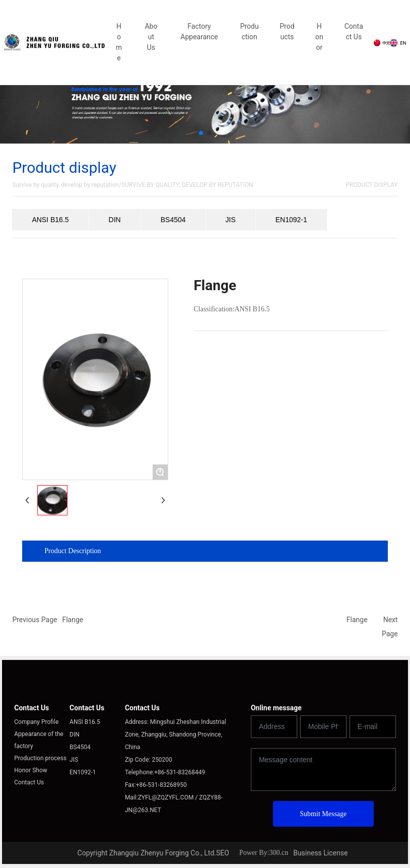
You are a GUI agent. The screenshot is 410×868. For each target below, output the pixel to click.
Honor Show (31, 770)
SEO (223, 853)
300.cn (279, 853)
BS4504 (173, 220)
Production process (40, 758)
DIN (115, 220)
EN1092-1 (291, 220)
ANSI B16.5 (50, 220)
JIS (231, 220)
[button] (201, 133)
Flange (73, 620)
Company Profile (36, 722)
